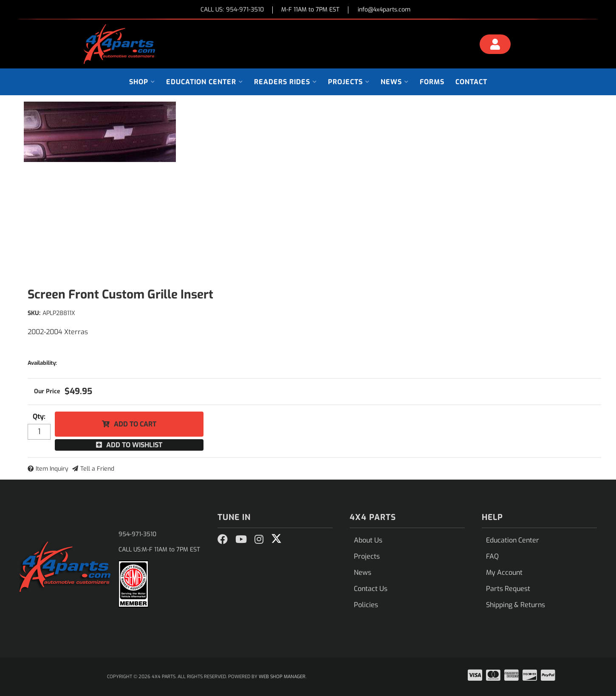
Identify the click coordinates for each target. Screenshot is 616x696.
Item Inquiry (52, 469)
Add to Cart (135, 424)
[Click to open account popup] (495, 45)
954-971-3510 (137, 534)
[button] (142, 82)
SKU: (34, 313)
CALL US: (232, 10)
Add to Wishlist (134, 445)
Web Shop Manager (282, 677)
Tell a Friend (97, 469)
